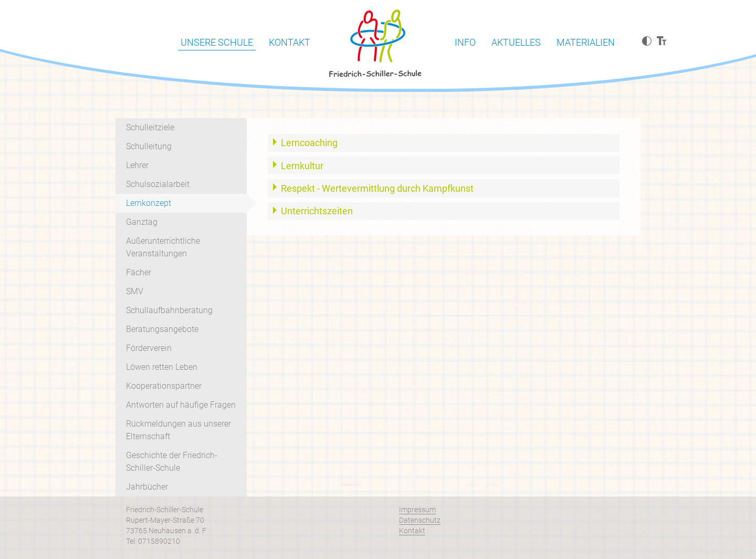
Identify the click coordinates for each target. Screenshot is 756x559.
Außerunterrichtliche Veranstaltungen (163, 247)
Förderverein (149, 348)
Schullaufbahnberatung (169, 310)
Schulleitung (149, 146)
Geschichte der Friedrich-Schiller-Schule (172, 462)
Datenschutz (420, 520)
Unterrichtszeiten (317, 211)
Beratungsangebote (162, 329)
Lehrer (137, 165)
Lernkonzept (149, 203)
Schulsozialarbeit (158, 184)
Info (465, 42)
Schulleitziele (150, 127)
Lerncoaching (309, 143)
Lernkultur (302, 166)
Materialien (586, 42)
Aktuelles (516, 42)
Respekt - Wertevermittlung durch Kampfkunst (377, 188)
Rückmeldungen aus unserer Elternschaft (178, 430)
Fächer (139, 272)
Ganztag (142, 222)
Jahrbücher (147, 487)
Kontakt (290, 42)
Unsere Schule (217, 42)
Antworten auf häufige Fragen (181, 405)
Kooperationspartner (164, 386)
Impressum (417, 510)
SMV (135, 291)
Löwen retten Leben (162, 367)
